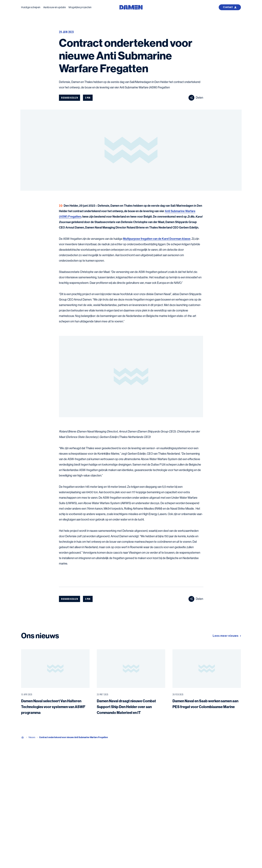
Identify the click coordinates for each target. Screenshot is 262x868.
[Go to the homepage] (131, 7)
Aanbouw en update (55, 7)
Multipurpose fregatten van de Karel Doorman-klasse (157, 239)
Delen (196, 98)
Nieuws (32, 737)
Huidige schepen (31, 7)
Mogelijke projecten (80, 7)
